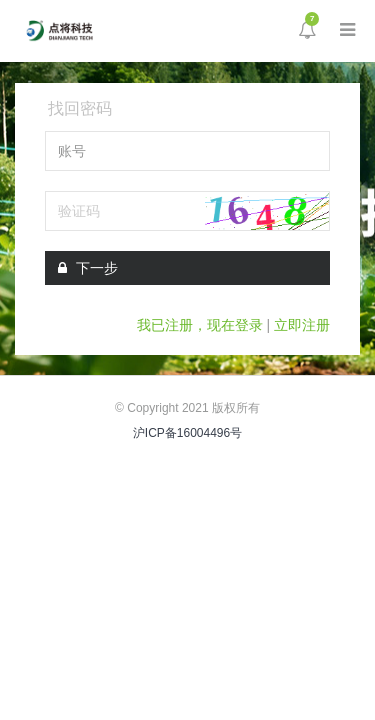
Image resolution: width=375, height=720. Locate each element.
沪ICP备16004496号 (187, 433)
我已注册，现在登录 (200, 325)
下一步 (88, 268)
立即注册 (302, 325)
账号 (72, 151)
